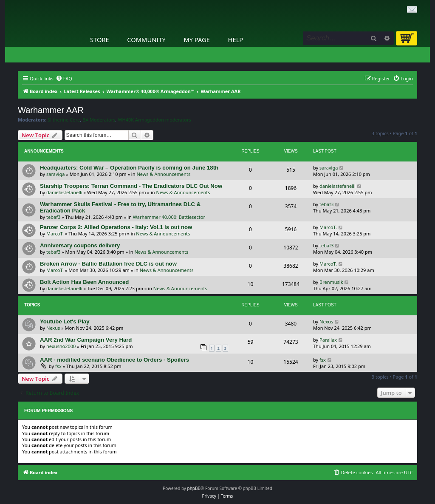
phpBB (194, 488)
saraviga (55, 174)
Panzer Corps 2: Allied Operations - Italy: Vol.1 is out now (116, 227)
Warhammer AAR (51, 110)
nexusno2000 (61, 346)
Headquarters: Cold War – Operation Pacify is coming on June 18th (129, 168)
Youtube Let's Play (65, 321)
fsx (58, 366)
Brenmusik (331, 282)
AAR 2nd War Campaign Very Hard (86, 340)
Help (236, 40)
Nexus (53, 328)
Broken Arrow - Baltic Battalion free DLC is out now (108, 264)
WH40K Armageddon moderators (154, 120)
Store (100, 40)
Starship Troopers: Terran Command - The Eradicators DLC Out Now (131, 186)
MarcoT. (55, 234)
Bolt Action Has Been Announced (84, 282)
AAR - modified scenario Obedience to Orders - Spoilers (114, 360)
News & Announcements (163, 174)
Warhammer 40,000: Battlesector (169, 217)
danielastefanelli (64, 192)
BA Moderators (99, 120)
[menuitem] (64, 79)
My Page (197, 40)
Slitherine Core (64, 120)
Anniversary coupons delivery (80, 245)
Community (146, 40)
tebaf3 (53, 217)
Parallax (328, 340)
